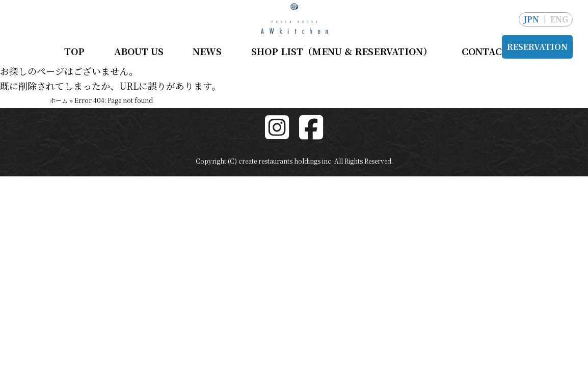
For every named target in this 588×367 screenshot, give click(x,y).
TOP (74, 51)
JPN (531, 19)
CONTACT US (493, 51)
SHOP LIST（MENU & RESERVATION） (342, 51)
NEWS (207, 51)
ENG (559, 19)
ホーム (59, 100)
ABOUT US (139, 51)
